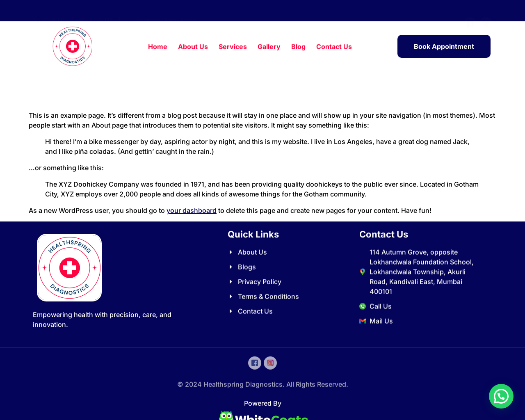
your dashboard (192, 210)
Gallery (269, 47)
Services (233, 47)
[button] (501, 396)
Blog (298, 47)
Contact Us (334, 47)
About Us (193, 47)
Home (158, 47)
